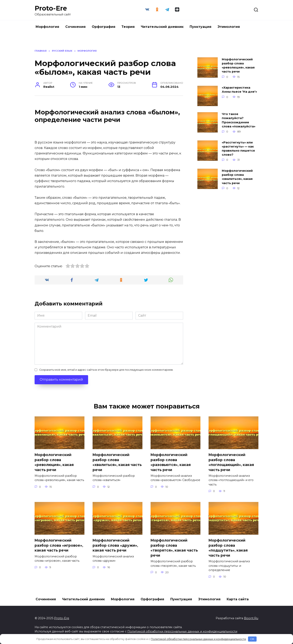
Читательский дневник (162, 27)
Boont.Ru (251, 618)
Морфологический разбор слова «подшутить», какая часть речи (228, 548)
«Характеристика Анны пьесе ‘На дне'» (239, 90)
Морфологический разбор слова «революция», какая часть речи (238, 65)
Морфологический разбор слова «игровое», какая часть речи (59, 545)
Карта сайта (238, 599)
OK (252, 639)
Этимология (229, 27)
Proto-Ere (51, 8)
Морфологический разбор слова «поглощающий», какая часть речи (232, 462)
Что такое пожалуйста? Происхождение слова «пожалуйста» (239, 120)
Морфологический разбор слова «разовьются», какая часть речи (171, 462)
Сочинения (75, 27)
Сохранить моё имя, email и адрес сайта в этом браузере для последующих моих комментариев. (106, 370)
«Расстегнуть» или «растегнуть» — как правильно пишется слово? (238, 149)
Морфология (47, 27)
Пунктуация (201, 27)
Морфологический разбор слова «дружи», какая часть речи (115, 545)
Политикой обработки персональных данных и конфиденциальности (182, 631)
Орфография (104, 27)
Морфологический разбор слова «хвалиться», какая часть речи (237, 177)
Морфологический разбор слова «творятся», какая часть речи (174, 548)
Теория (128, 27)
